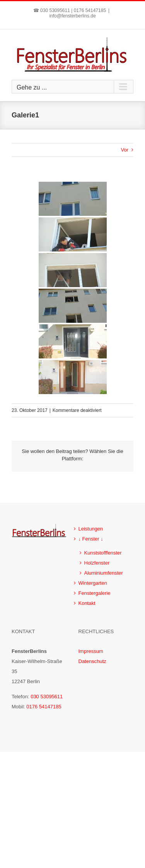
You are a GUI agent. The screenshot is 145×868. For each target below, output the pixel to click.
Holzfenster (97, 563)
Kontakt (87, 603)
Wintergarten (93, 583)
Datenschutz (92, 661)
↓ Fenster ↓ (91, 539)
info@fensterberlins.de (72, 16)
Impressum (91, 651)
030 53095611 (47, 697)
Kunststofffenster (103, 553)
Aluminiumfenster (104, 573)
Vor (125, 150)
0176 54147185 (44, 707)
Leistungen (91, 529)
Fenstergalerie (95, 593)
